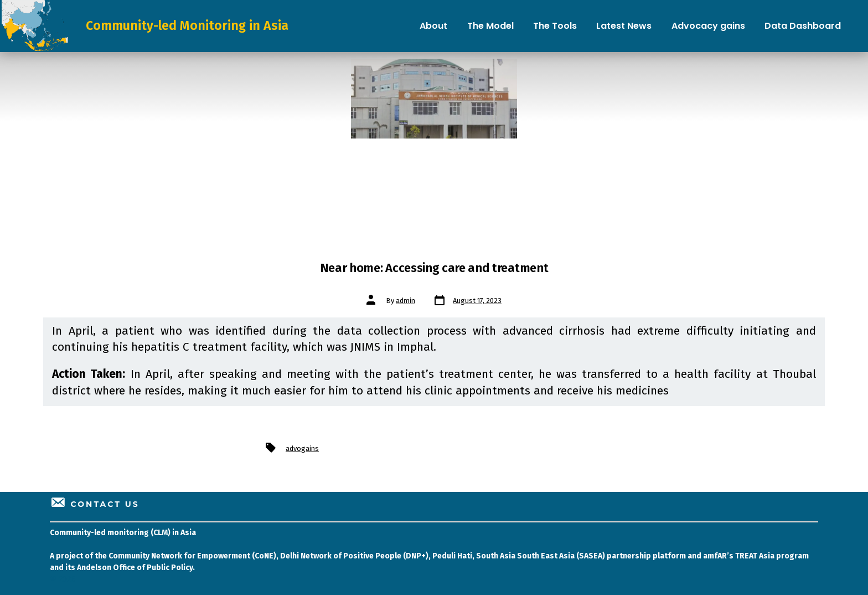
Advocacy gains (708, 26)
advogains (302, 448)
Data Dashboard (803, 26)
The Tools (555, 26)
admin (405, 301)
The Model (490, 26)
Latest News (624, 26)
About (433, 26)
